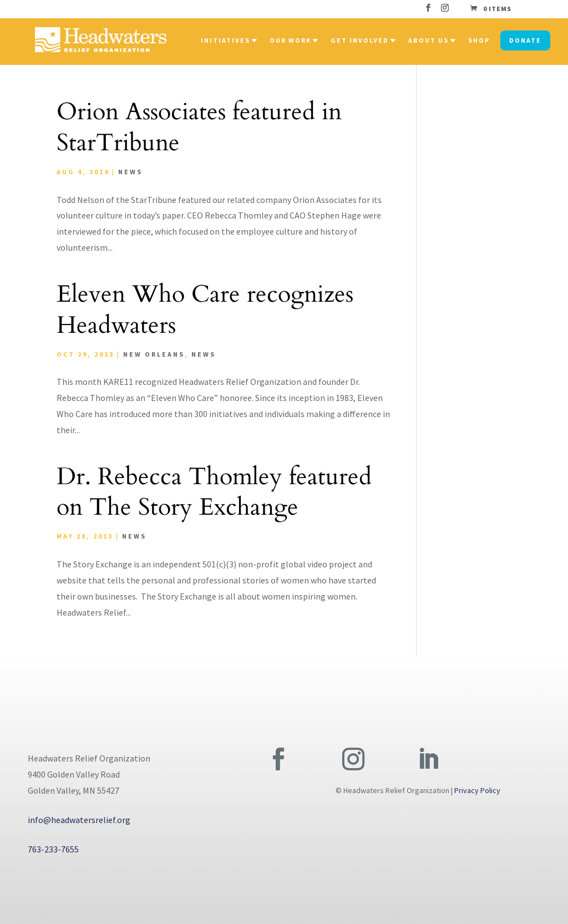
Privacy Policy (477, 790)
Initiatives (225, 40)
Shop (479, 40)
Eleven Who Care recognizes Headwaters (205, 310)
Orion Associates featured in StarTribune (199, 127)
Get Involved (360, 40)
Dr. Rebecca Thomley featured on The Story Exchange (214, 492)
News (130, 172)
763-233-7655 (53, 849)
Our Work (290, 40)
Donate (525, 40)
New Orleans (154, 354)
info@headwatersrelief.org (79, 820)
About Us (428, 40)
